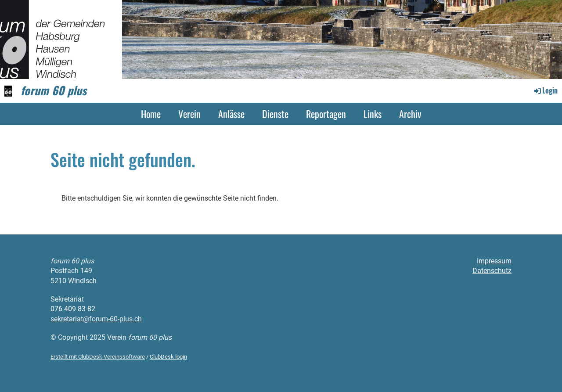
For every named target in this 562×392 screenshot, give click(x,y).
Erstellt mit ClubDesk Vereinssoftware (98, 357)
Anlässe (231, 114)
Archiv (410, 114)
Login (545, 90)
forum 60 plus (54, 90)
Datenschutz (492, 271)
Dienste (275, 114)
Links (373, 114)
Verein (189, 114)
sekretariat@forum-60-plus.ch (96, 319)
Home (151, 114)
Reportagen (326, 114)
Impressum (494, 261)
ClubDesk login (168, 357)
